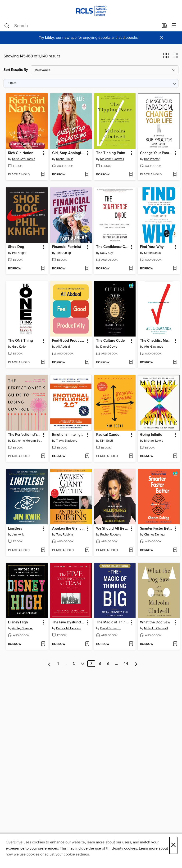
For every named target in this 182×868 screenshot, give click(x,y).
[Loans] (164, 26)
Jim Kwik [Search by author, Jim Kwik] (18, 535)
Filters (12, 83)
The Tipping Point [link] (111, 153)
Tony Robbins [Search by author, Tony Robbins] (65, 535)
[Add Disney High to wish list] (43, 644)
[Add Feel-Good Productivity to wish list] (87, 363)
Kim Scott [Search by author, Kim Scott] (107, 441)
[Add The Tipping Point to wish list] (131, 175)
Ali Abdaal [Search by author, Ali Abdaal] (63, 347)
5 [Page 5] (74, 664)
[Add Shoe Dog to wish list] (43, 269)
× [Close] (173, 845)
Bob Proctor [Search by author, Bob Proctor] (152, 159)
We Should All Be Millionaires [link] (113, 529)
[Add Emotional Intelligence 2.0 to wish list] (87, 456)
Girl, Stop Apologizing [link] (69, 153)
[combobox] (81, 26)
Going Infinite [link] (151, 435)
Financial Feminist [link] (67, 247)
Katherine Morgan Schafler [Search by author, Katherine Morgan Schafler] (27, 441)
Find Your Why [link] (152, 247)
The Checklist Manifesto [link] (157, 341)
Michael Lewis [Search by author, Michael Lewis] (154, 441)
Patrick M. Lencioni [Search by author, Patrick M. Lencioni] (69, 628)
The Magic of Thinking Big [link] (113, 622)
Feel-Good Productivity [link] (69, 341)
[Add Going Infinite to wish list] (175, 456)
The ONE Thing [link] (20, 341)
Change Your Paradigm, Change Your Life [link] (157, 153)
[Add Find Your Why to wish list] (175, 269)
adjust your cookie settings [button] (67, 854)
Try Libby (46, 38)
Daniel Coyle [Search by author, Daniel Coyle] (109, 347)
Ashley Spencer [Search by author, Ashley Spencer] (22, 628)
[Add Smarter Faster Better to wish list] (175, 550)
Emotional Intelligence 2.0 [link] (69, 435)
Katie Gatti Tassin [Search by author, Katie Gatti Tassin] (24, 159)
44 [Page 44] (126, 664)
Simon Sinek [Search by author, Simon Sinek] (152, 253)
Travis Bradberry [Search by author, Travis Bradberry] (67, 441)
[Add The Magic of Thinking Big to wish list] (131, 644)
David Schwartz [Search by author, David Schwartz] (111, 628)
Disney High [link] (18, 622)
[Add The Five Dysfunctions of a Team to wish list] (87, 644)
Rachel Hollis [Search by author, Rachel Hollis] (65, 159)
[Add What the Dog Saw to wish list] (175, 644)
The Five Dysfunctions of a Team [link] (69, 622)
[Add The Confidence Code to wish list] (131, 269)
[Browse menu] (174, 26)
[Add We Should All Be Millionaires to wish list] (131, 550)
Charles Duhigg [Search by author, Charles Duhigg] (154, 535)
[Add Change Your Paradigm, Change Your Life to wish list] (175, 175)
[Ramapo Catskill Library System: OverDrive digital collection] (91, 10)
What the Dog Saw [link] (155, 622)
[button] (166, 57)
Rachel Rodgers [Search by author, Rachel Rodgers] (111, 535)
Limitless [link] (15, 529)
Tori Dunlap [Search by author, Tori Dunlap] (64, 253)
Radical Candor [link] (108, 435)
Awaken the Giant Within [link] (69, 529)
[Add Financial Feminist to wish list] (87, 269)
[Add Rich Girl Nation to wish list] (43, 175)
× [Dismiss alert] (162, 38)
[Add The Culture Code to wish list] (131, 363)
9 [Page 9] (108, 664)
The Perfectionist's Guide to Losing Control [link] (25, 435)
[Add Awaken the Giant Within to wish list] (87, 550)
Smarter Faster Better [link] (157, 529)
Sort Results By (16, 70)
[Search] (7, 26)
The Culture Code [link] (110, 341)
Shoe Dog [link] (16, 247)
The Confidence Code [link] (113, 247)
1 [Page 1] (58, 664)
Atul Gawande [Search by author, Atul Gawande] (154, 347)
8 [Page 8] (100, 664)
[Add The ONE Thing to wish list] (43, 363)
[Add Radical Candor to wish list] (131, 456)
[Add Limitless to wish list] (43, 550)
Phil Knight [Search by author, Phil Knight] (19, 253)
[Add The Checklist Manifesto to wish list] (175, 363)
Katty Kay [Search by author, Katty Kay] (107, 253)
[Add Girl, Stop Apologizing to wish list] (87, 175)
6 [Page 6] (83, 664)
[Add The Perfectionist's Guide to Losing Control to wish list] (43, 456)
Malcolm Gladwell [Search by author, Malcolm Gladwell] (112, 159)
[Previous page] (49, 664)
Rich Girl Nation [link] (21, 153)
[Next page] (136, 664)
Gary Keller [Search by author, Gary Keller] (19, 347)
